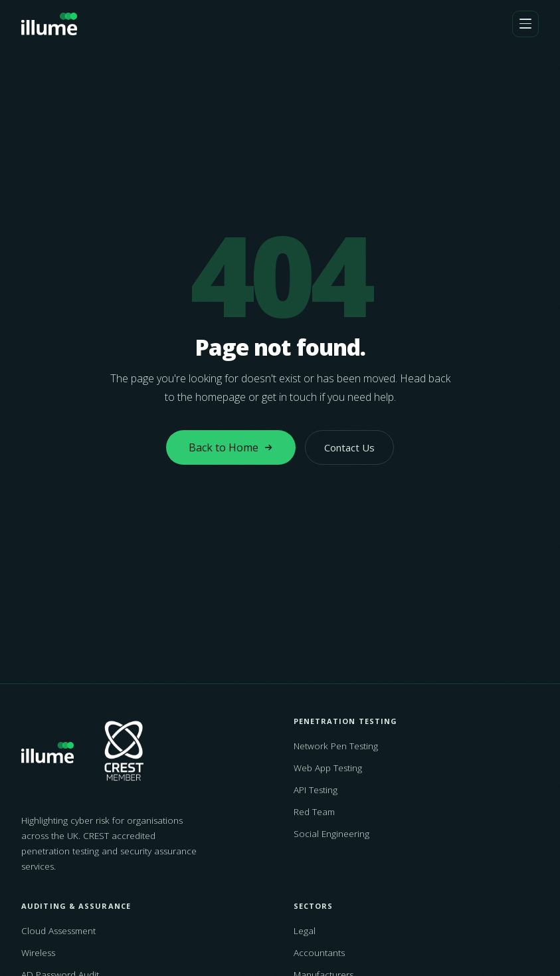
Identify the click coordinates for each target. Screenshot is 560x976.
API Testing (316, 790)
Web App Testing (328, 768)
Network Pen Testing (336, 746)
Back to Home (231, 447)
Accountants (319, 953)
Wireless (38, 953)
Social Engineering (331, 834)
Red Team (314, 812)
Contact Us (349, 447)
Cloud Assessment (58, 931)
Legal (305, 931)
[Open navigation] (525, 24)
